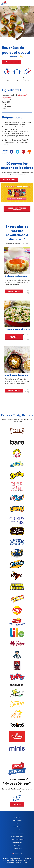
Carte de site (17, 827)
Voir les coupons (9, 180)
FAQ (17, 824)
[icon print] (29, 152)
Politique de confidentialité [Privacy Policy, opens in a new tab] (16, 833)
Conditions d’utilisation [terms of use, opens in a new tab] (16, 836)
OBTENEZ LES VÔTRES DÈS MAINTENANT (17, 210)
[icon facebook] (12, 152)
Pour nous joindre (17, 821)
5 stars (31, 81)
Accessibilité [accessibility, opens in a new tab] (14, 830)
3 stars (27, 81)
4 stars (29, 81)
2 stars (25, 81)
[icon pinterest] (23, 152)
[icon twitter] (17, 152)
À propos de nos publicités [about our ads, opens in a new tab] (16, 840)
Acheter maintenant (12, 62)
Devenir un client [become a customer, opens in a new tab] (15, 849)
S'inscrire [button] (17, 804)
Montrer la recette (14, 291)
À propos (17, 817)
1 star (23, 81)
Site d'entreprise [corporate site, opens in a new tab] (15, 843)
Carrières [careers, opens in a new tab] (14, 846)
